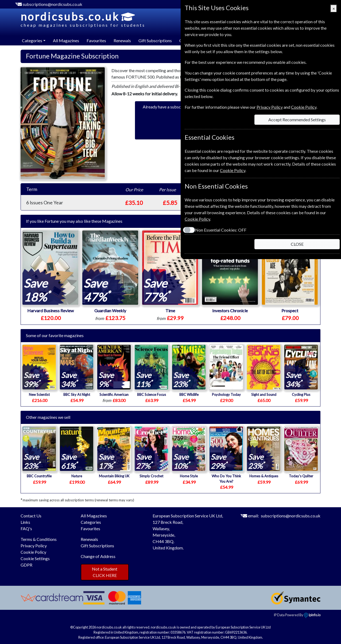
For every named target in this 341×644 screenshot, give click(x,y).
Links (25, 522)
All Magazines (66, 40)
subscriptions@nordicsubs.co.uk (53, 4)
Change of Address (98, 556)
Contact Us (31, 516)
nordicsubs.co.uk (83, 19)
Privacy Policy (34, 546)
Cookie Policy (33, 552)
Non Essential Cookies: (221, 230)
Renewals (122, 40)
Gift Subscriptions (155, 40)
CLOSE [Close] (297, 244)
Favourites (96, 40)
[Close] (334, 9)
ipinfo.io (312, 615)
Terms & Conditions (39, 539)
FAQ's (26, 528)
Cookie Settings (35, 558)
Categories (91, 522)
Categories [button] (32, 40)
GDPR (26, 565)
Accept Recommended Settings (297, 120)
